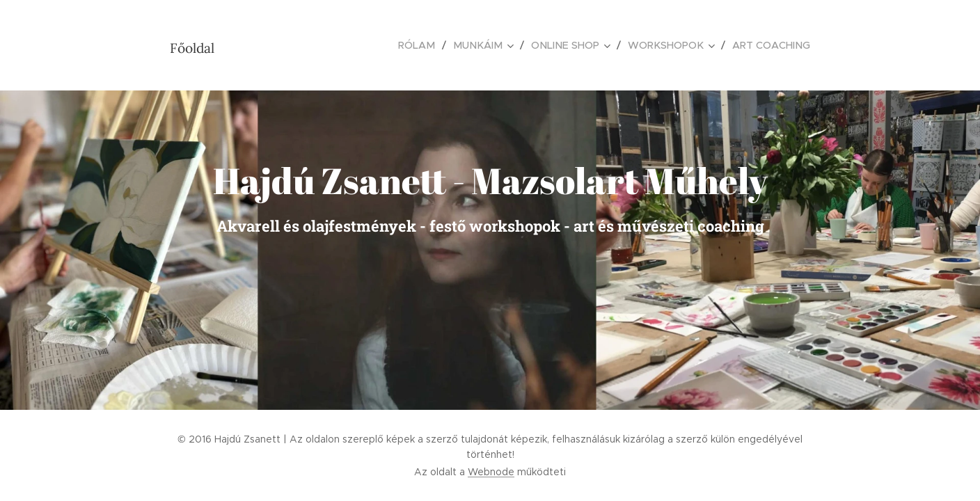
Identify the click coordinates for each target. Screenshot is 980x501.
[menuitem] (431, 45)
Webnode (491, 472)
